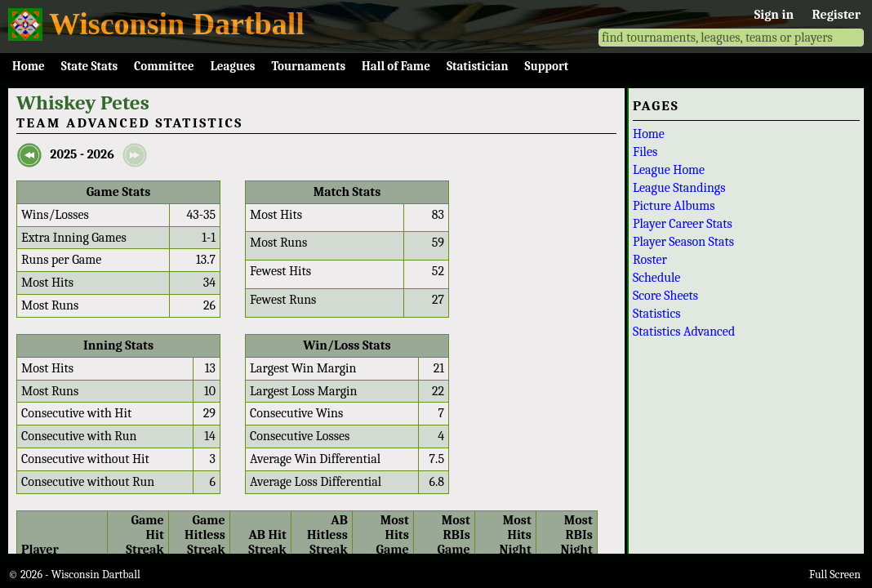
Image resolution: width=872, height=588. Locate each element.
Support (547, 66)
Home (29, 66)
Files (645, 152)
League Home (669, 170)
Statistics (657, 314)
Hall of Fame (396, 66)
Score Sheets (665, 296)
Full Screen (835, 575)
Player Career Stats (683, 224)
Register (836, 15)
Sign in (774, 15)
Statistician (478, 66)
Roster (650, 260)
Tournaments (308, 66)
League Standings (679, 188)
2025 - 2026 (82, 154)
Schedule (656, 278)
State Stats (89, 66)
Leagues (233, 66)
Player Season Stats (683, 242)
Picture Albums (674, 206)
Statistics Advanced (684, 332)
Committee (164, 66)
